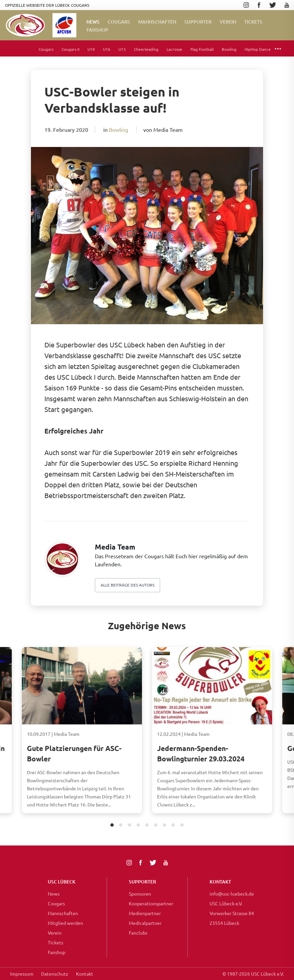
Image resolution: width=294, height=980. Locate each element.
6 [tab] (156, 825)
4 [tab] (138, 825)
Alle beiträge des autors (127, 585)
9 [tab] (182, 825)
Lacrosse (174, 49)
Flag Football (202, 49)
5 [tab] (147, 825)
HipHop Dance (258, 49)
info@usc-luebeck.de (232, 894)
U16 (107, 49)
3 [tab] (130, 825)
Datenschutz (55, 974)
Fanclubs (138, 933)
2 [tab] (121, 825)
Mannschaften (157, 22)
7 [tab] (165, 825)
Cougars (119, 22)
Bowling (229, 49)
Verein (228, 22)
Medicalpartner (145, 923)
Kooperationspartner (151, 903)
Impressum (22, 974)
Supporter (198, 22)
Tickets (253, 22)
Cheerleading (146, 49)
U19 (91, 49)
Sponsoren (140, 894)
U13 (122, 49)
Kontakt (85, 974)
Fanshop (57, 952)
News (93, 22)
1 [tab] (112, 825)
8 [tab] (173, 825)
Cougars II (70, 49)
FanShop (97, 30)
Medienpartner (145, 913)
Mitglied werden (65, 923)
